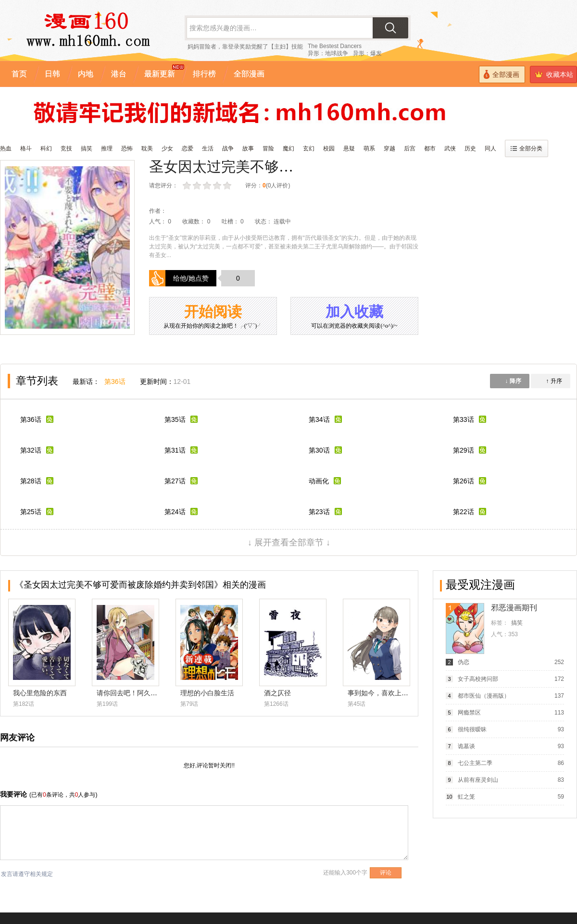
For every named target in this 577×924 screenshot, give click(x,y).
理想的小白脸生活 (207, 693)
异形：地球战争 (328, 53)
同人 (490, 148)
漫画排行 (550, 896)
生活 (208, 148)
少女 (167, 148)
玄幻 (309, 148)
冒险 (268, 148)
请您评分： (163, 185)
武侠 (450, 148)
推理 (107, 148)
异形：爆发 (367, 53)
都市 (430, 148)
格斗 (26, 148)
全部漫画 (502, 74)
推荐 (218, 186)
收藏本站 (554, 74)
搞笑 (87, 148)
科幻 (46, 148)
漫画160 (165, 900)
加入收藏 (354, 317)
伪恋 (464, 662)
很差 (188, 186)
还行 (208, 186)
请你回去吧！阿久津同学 (134, 693)
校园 (329, 148)
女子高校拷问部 (478, 679)
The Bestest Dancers (335, 46)
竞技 (66, 148)
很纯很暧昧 (472, 729)
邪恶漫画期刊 (514, 608)
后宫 (410, 148)
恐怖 (127, 148)
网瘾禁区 (469, 713)
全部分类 (527, 148)
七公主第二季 (475, 763)
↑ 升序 (554, 381)
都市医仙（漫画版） (484, 696)
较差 (198, 186)
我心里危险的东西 (40, 693)
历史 (470, 148)
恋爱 (188, 148)
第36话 (115, 382)
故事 (248, 148)
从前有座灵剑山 (478, 780)
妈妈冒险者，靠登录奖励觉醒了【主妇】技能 (245, 47)
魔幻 (288, 148)
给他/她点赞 (191, 278)
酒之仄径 (277, 693)
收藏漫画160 (16, 854)
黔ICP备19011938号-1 (52, 865)
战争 (228, 148)
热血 (6, 148)
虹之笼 (466, 797)
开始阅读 (213, 317)
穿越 (389, 148)
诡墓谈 (466, 746)
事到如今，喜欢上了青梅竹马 (391, 693)
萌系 (369, 148)
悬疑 (349, 148)
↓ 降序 (513, 381)
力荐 (228, 186)
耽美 (147, 148)
